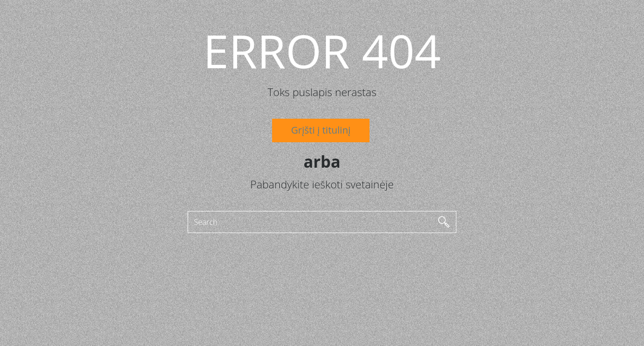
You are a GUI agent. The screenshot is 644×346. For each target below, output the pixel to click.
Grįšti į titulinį (321, 130)
